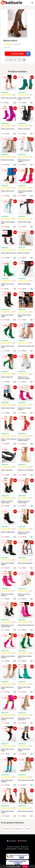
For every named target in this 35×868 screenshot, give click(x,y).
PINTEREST (22, 841)
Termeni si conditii (13, 847)
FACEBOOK (12, 841)
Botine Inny (19, 829)
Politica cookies (23, 849)
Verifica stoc (21, 54)
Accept (25, 866)
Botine (28, 829)
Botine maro (8, 829)
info (15, 103)
